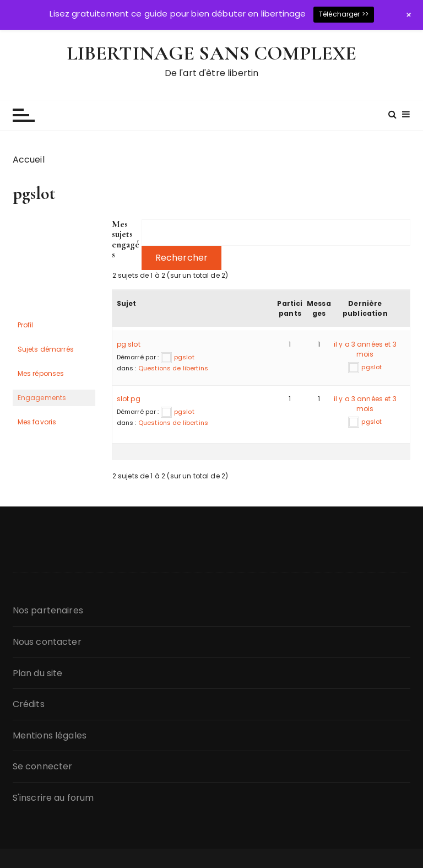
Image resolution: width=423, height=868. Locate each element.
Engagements (42, 398)
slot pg (129, 399)
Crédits (29, 704)
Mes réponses (41, 373)
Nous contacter (47, 642)
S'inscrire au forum (53, 798)
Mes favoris (37, 422)
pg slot (129, 344)
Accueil (29, 160)
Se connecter (43, 766)
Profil (26, 325)
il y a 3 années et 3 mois (365, 349)
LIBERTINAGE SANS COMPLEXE (212, 53)
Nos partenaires (48, 610)
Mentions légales (50, 735)
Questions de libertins (173, 368)
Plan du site (38, 673)
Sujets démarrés (46, 349)
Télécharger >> (344, 14)
